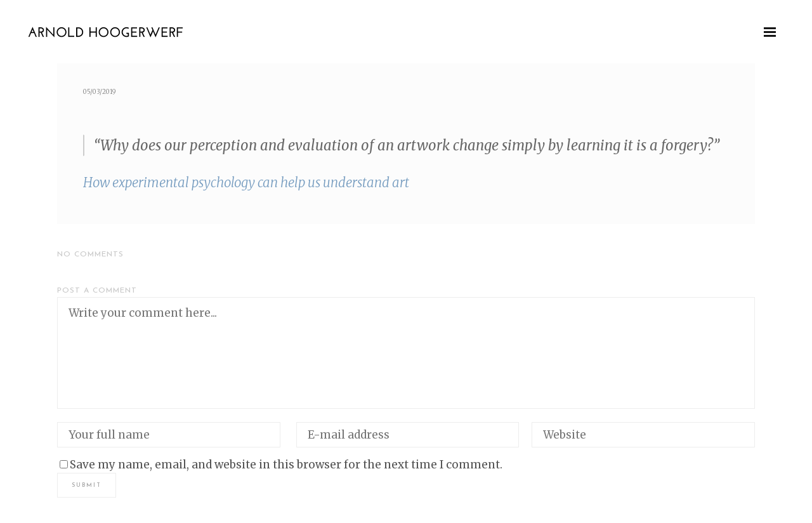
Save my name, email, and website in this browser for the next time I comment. (286, 465)
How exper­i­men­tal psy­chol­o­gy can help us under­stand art (246, 183)
